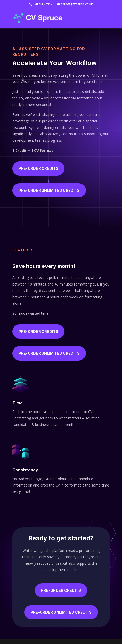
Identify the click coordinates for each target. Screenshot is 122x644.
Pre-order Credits (38, 168)
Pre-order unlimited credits (49, 190)
